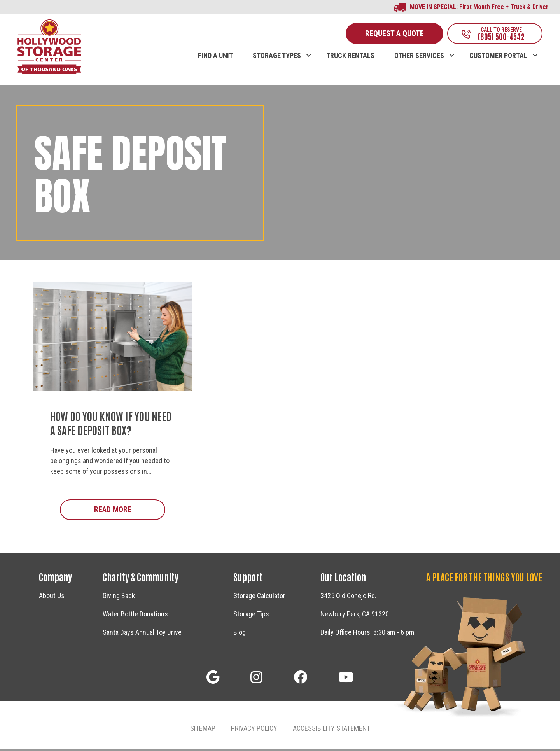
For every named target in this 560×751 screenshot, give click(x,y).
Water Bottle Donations (135, 616)
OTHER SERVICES (419, 57)
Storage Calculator (259, 598)
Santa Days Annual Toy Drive (142, 634)
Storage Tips (251, 616)
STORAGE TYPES (277, 57)
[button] (309, 49)
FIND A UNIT (215, 57)
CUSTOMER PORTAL (498, 57)
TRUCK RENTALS (350, 57)
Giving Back (119, 598)
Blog (240, 634)
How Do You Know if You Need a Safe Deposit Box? (111, 424)
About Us (52, 598)
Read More (130, 511)
